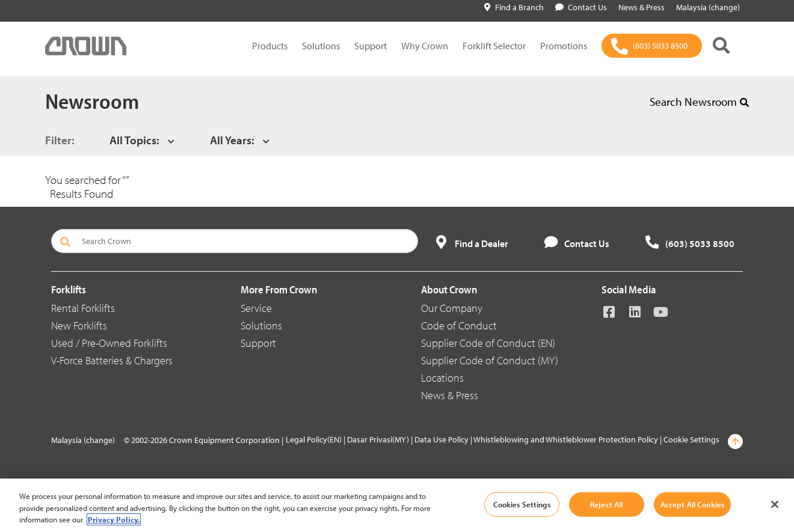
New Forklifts (79, 326)
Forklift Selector (494, 46)
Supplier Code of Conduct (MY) (490, 360)
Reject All (606, 504)
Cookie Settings (691, 439)
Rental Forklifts (83, 308)
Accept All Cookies (692, 504)
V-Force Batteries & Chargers (112, 360)
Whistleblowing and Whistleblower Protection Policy (566, 439)
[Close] (775, 504)
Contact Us (581, 7)
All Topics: (134, 140)
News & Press (450, 395)
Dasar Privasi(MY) (378, 439)
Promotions (564, 46)
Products (270, 46)
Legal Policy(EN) (314, 439)
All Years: (232, 140)
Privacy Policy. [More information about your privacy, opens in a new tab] (114, 519)
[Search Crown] (235, 241)
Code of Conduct (459, 326)
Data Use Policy (442, 439)
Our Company (452, 308)
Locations (442, 378)
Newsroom (92, 100)
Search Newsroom (699, 102)
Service (256, 308)
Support (371, 46)
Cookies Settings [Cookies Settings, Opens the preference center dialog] (522, 504)
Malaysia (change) (83, 440)
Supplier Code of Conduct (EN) (488, 343)
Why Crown (425, 46)
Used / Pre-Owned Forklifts (109, 343)
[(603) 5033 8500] (652, 46)
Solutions (321, 46)
